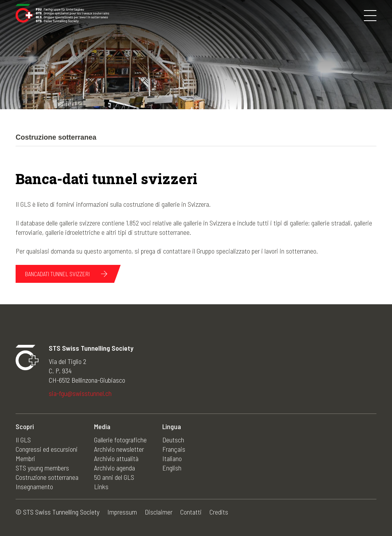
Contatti (191, 512)
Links (101, 486)
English (172, 468)
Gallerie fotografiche (120, 440)
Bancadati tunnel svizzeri (57, 274)
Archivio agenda (114, 468)
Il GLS (23, 440)
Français (174, 449)
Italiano (172, 458)
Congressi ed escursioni (47, 449)
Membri (25, 458)
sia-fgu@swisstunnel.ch (80, 393)
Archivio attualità (116, 458)
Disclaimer (159, 512)
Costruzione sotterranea (47, 477)
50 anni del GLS (114, 477)
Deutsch (173, 440)
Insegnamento (34, 486)
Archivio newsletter (119, 449)
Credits (219, 512)
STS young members (42, 468)
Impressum (122, 512)
